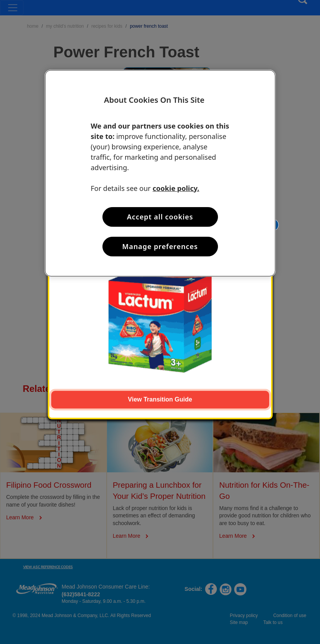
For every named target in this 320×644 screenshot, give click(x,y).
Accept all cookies (160, 217)
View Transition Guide (160, 399)
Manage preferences (160, 246)
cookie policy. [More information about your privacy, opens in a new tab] (176, 188)
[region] (160, 173)
